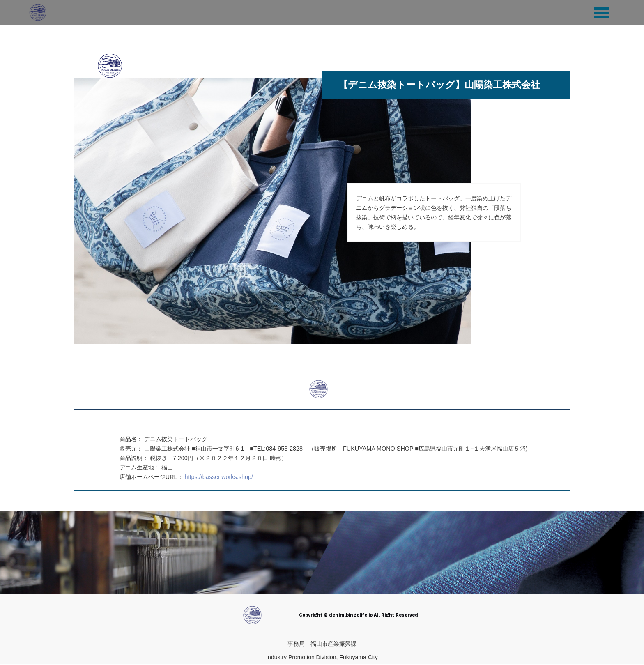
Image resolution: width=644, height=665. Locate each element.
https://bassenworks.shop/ (219, 477)
